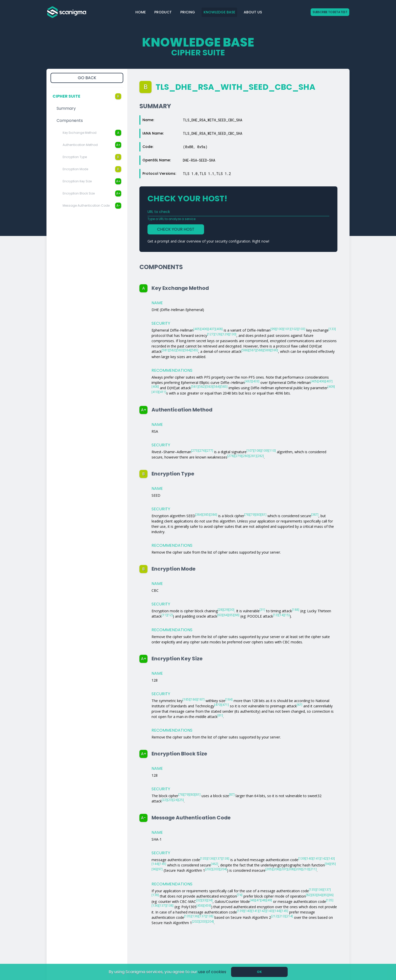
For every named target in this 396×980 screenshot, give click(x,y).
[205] (269, 869)
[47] (258, 900)
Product (163, 12)
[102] (294, 329)
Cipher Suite (87, 96)
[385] (206, 515)
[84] (320, 895)
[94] (328, 864)
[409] (331, 387)
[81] (264, 515)
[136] (211, 858)
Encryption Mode (92, 169)
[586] (245, 350)
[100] (280, 329)
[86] (331, 895)
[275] (195, 451)
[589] (267, 350)
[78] (247, 515)
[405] (197, 329)
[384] (199, 515)
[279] (238, 456)
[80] (258, 515)
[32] (199, 900)
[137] (218, 858)
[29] (226, 610)
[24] (176, 800)
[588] (260, 350)
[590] (274, 350)
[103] (302, 329)
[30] (232, 610)
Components (70, 121)
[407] (212, 329)
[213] (282, 916)
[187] (201, 699)
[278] (231, 456)
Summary (66, 108)
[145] (163, 864)
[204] (223, 869)
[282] (260, 456)
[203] (216, 869)
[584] (187, 350)
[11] (164, 615)
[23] (170, 800)
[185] (186, 699)
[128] (218, 334)
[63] (220, 615)
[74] (240, 895)
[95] (333, 864)
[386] (214, 515)
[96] (154, 869)
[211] (313, 869)
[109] (265, 451)
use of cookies (212, 972)
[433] (256, 381)
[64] (226, 615)
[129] (225, 334)
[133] (332, 329)
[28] (220, 610)
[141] (317, 858)
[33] (204, 900)
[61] (220, 715)
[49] (269, 900)
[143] (331, 858)
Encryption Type (92, 157)
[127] (211, 334)
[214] (289, 916)
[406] (204, 329)
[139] (302, 858)
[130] (233, 334)
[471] (225, 705)
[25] (181, 800)
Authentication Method (92, 145)
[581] (165, 350)
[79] (253, 515)
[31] (262, 610)
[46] (253, 900)
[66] (237, 615)
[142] (324, 858)
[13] (276, 615)
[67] (300, 705)
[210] (306, 869)
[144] (155, 864)
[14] (281, 615)
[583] (180, 350)
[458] (200, 906)
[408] (219, 329)
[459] (207, 906)
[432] (248, 381)
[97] (160, 869)
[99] (273, 329)
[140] (309, 858)
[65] (231, 615)
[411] (163, 392)
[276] (202, 451)
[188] (296, 610)
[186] (194, 699)
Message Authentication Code (92, 206)
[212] (275, 916)
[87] (232, 794)
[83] (314, 895)
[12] (170, 615)
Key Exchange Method (92, 133)
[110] (272, 451)
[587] (252, 350)
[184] (229, 699)
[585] (195, 350)
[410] (155, 392)
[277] (209, 451)
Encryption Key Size (92, 181)
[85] (325, 895)
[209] (298, 869)
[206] (276, 869)
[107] (250, 451)
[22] (164, 800)
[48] (264, 900)
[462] (215, 864)
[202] (209, 869)
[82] (309, 895)
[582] (173, 350)
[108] (257, 451)
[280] (246, 456)
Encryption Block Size (92, 193)
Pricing (188, 12)
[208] (291, 869)
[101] (287, 329)
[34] (210, 900)
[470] (218, 705)
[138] (226, 858)
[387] (315, 515)
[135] (204, 858)
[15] (287, 615)
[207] (284, 869)
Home (141, 12)
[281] (253, 456)
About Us (253, 12)
